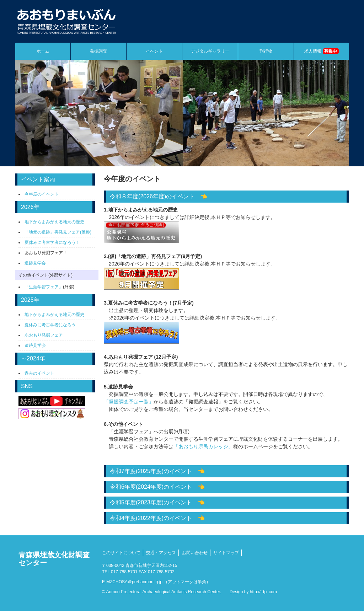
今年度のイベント (42, 194)
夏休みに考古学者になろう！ (52, 242)
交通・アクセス (161, 553)
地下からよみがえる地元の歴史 (54, 222)
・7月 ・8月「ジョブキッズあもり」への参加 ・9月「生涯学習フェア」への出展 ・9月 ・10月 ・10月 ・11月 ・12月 (226, 520)
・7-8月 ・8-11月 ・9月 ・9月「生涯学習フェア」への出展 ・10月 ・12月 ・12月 (226, 473)
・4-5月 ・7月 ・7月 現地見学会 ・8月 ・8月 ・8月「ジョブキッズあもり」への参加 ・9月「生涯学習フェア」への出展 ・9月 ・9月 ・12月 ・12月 (226, 489)
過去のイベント (39, 373)
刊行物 (266, 51)
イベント (154, 51)
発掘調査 (98, 51)
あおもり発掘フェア (44, 335)
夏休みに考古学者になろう (50, 325)
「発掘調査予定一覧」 (129, 402)
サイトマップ (226, 553)
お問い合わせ (195, 553)
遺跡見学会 (35, 263)
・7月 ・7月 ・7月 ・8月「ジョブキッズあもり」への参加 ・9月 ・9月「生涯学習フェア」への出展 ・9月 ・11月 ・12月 (226, 504)
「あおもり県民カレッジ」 (203, 446)
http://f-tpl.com (263, 592)
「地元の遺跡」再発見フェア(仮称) (58, 232)
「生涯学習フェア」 (44, 287)
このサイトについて (121, 553)
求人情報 (321, 51)
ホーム (43, 51)
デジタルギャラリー (210, 51)
